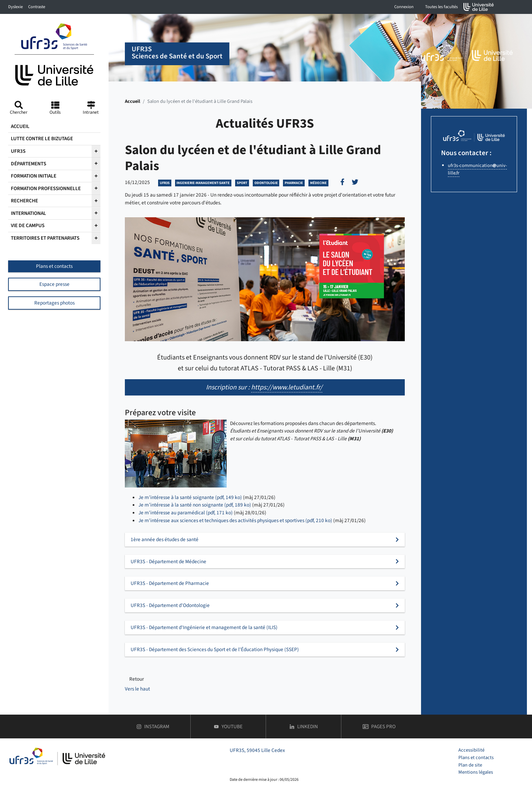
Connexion (404, 7)
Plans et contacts (54, 266)
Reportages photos (54, 303)
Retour (137, 679)
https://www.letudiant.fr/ (287, 387)
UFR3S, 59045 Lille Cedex (257, 750)
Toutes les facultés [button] (441, 7)
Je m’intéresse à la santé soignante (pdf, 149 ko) (190, 497)
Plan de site (470, 765)
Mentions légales (476, 772)
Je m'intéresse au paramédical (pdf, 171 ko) (186, 513)
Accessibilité (471, 750)
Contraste (37, 7)
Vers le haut (137, 689)
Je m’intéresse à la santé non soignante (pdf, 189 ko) (195, 505)
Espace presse (54, 284)
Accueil (132, 101)
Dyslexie (15, 7)
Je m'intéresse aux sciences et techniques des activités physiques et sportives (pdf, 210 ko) (235, 520)
